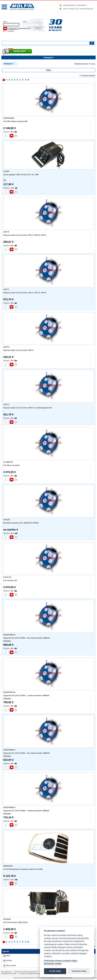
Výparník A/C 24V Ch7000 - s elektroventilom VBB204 (26, 696)
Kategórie (48, 57)
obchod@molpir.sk (69, 5)
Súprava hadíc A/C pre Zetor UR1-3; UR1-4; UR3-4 (25, 235)
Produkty (92, 64)
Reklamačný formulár (9, 973)
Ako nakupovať (6, 972)
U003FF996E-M (9, 635)
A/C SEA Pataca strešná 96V (15, 121)
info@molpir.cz (82, 5)
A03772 (6, 347)
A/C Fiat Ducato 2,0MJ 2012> (16, 922)
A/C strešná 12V (10, 580)
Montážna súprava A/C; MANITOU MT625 (21, 523)
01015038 (7, 919)
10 (28, 80)
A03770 (6, 232)
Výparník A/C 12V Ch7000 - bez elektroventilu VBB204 (26, 753)
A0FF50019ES (9, 118)
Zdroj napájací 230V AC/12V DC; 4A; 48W (21, 175)
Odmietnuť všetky (79, 971)
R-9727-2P (7, 577)
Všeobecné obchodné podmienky (26, 972)
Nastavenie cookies (53, 964)
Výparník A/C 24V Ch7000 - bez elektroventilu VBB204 (26, 638)
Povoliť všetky (55, 971)
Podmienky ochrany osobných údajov (61, 961)
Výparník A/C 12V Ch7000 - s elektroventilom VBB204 (26, 811)
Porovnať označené (87, 75)
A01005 (6, 171)
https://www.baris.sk (65, 978)
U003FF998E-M (9, 750)
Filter (49, 70)
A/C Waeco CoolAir (11, 465)
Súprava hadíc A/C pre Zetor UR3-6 (18, 350)
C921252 (7, 520)
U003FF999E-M (9, 807)
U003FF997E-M (9, 692)
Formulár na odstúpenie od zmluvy (31, 973)
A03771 (6, 289)
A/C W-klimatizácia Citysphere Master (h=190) (23, 869)
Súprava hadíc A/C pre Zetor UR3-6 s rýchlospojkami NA (28, 408)
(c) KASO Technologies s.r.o (48, 978)
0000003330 (8, 866)
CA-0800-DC (8, 462)
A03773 (6, 405)
